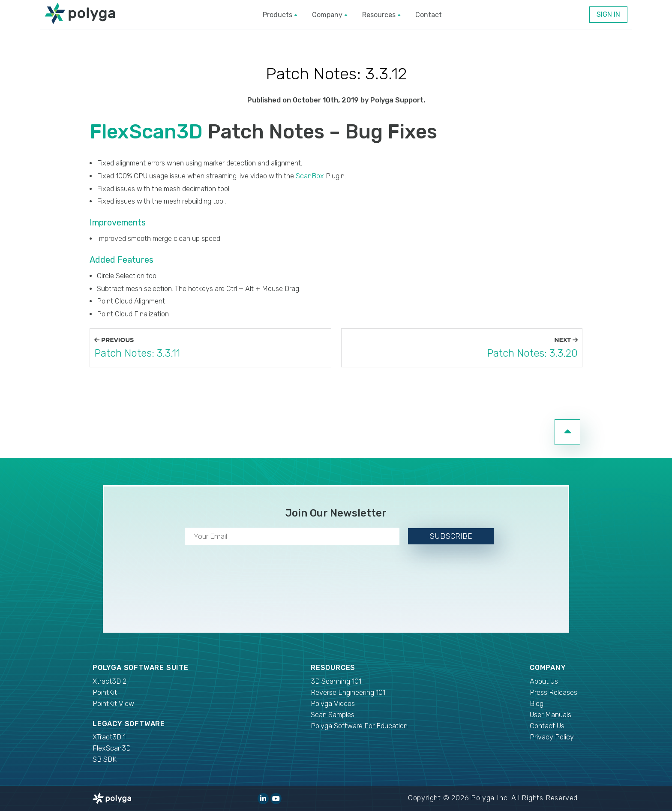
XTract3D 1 (109, 737)
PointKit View (113, 704)
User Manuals (550, 715)
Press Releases (553, 692)
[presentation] (336, 587)
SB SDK (105, 759)
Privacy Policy (552, 737)
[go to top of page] (567, 432)
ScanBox (310, 176)
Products (280, 15)
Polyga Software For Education (359, 726)
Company (330, 15)
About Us (544, 681)
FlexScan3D (146, 132)
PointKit (105, 692)
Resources (381, 15)
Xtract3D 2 (109, 681)
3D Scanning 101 (336, 681)
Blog (537, 704)
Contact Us (547, 726)
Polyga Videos (333, 704)
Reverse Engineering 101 (348, 692)
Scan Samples (333, 715)
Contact (429, 15)
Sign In (608, 14)
